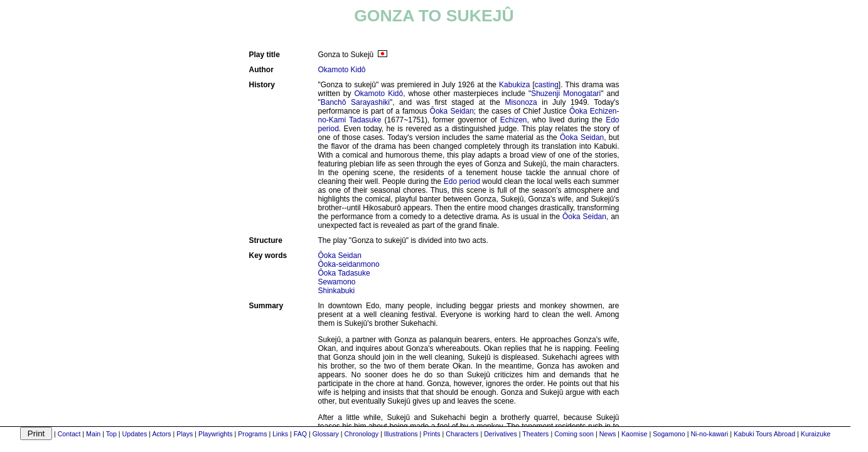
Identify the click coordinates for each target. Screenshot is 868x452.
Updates (135, 434)
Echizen (514, 120)
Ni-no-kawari (709, 434)
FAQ (300, 434)
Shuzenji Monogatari (566, 94)
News (608, 434)
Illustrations (401, 434)
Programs (252, 434)
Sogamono (669, 434)
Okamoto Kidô (342, 70)
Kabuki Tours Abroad (764, 434)
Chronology (362, 434)
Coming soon (574, 434)
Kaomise (634, 434)
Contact (69, 434)
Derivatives (501, 434)
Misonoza (521, 102)
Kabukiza (514, 85)
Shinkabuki (337, 291)
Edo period (462, 181)
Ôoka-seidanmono (349, 264)
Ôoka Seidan (452, 111)
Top (111, 434)
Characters (462, 434)
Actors (161, 434)
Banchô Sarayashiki (355, 102)
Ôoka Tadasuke (344, 273)
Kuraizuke (816, 434)
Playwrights (215, 434)
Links (280, 434)
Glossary (326, 434)
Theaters (535, 434)
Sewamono (337, 282)
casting (547, 85)
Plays (185, 434)
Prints (431, 434)
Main (93, 434)
